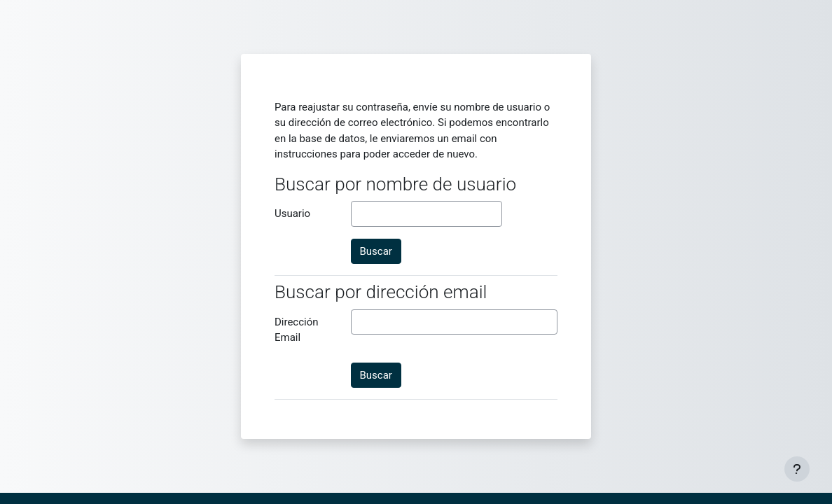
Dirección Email (297, 330)
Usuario (292, 213)
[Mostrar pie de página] (797, 469)
